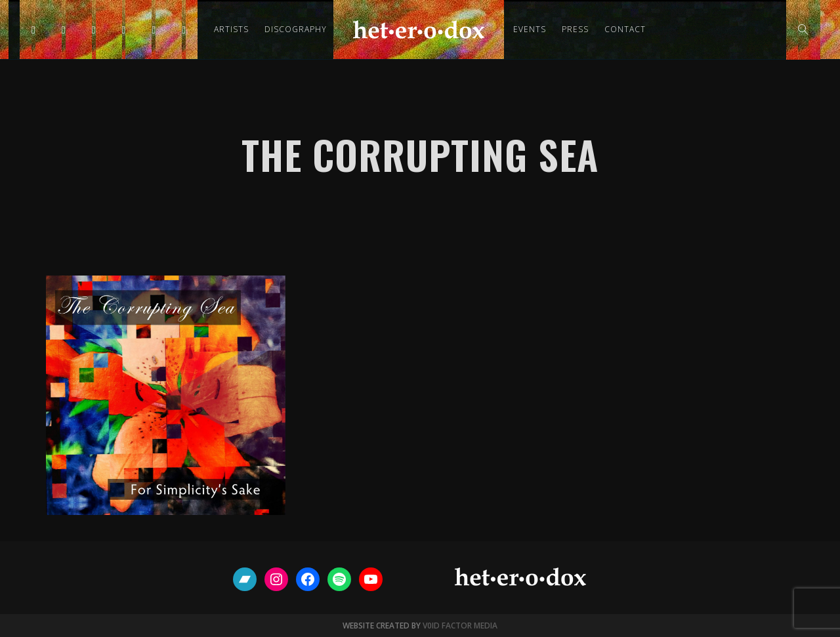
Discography (296, 29)
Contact (625, 29)
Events (530, 29)
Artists (231, 29)
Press (575, 29)
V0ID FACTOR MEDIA (460, 626)
